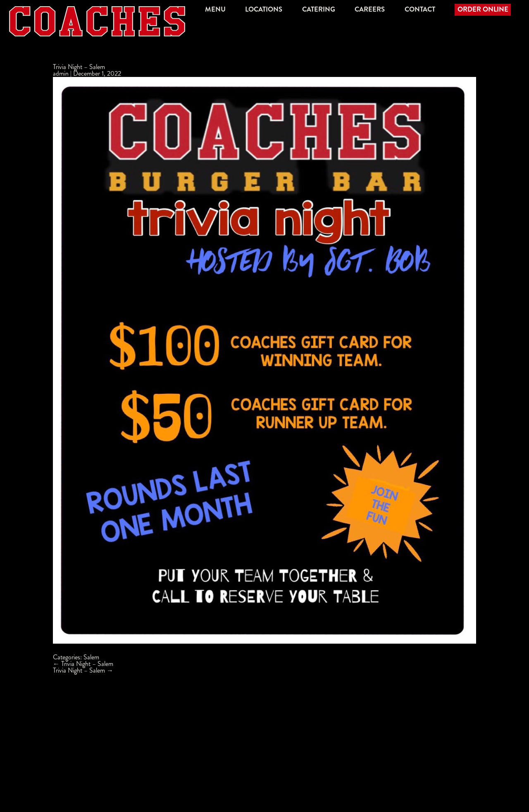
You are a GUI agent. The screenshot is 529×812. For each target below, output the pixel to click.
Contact (420, 9)
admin (61, 73)
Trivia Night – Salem (79, 67)
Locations (264, 9)
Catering (319, 9)
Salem (91, 657)
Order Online (483, 9)
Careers (370, 9)
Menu (215, 9)
